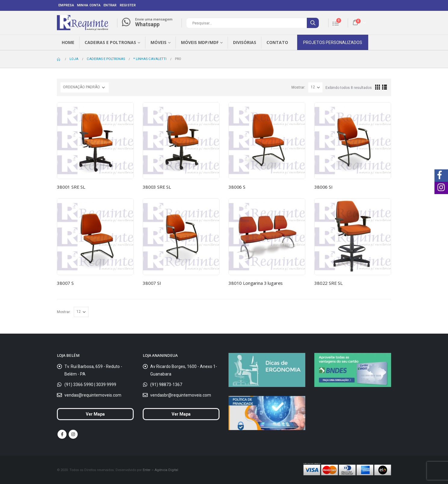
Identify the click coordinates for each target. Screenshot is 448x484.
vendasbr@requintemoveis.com (181, 395)
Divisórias (245, 42)
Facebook (62, 434)
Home (68, 42)
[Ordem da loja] (85, 87)
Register (128, 5)
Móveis (159, 42)
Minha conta (89, 5)
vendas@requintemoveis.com (93, 395)
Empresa (66, 5)
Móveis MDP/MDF (200, 42)
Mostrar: (298, 87)
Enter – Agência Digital (160, 470)
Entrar (110, 5)
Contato (277, 42)
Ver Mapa (95, 414)
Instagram (73, 434)
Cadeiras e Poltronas (110, 42)
